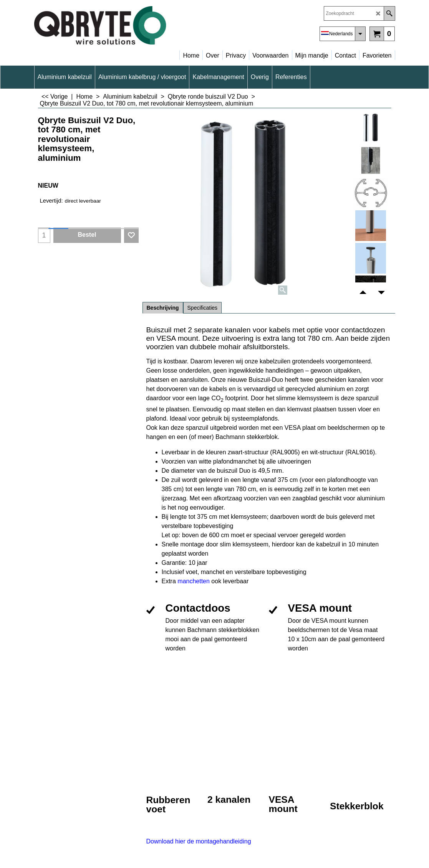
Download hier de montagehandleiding (199, 841)
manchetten (194, 581)
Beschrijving (163, 308)
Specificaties (203, 308)
